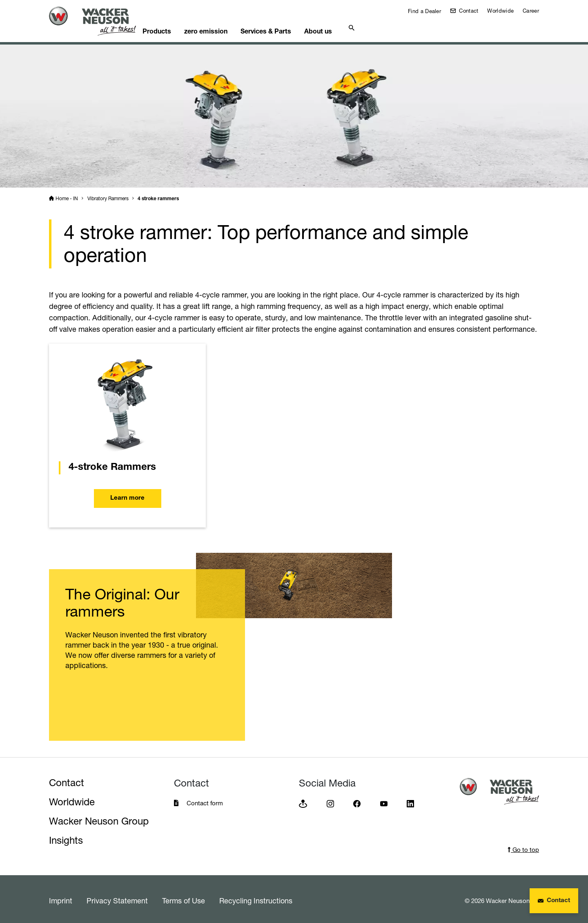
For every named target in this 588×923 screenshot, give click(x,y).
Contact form (205, 800)
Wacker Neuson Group (99, 818)
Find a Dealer (424, 11)
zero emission (225, 27)
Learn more (127, 495)
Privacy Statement (117, 898)
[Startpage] (99, 21)
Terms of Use (184, 898)
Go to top (523, 847)
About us (345, 27)
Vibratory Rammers (108, 196)
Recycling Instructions (256, 898)
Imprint (61, 898)
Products (171, 27)
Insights (66, 837)
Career (531, 11)
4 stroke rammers (158, 196)
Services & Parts (288, 27)
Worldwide (500, 11)
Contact (468, 11)
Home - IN (67, 196)
